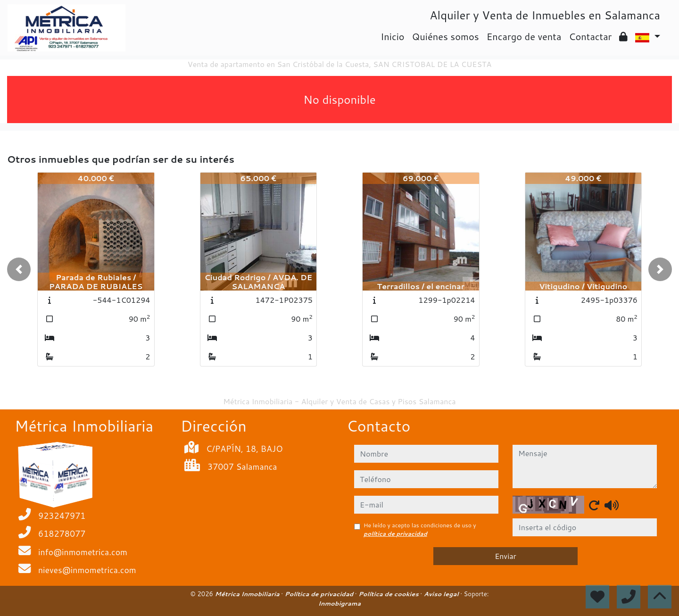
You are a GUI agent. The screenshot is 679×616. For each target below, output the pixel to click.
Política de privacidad (320, 594)
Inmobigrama (339, 603)
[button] (19, 269)
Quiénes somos (446, 36)
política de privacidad (395, 534)
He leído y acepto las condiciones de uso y (420, 529)
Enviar (505, 556)
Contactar (590, 36)
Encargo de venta (524, 36)
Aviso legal (442, 594)
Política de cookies (389, 594)
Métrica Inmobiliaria (248, 594)
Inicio (392, 36)
